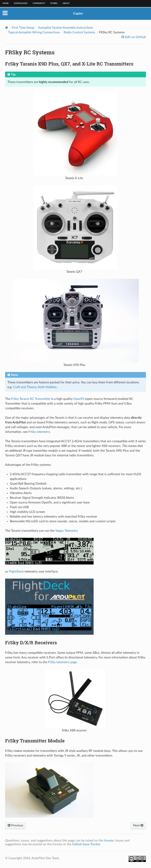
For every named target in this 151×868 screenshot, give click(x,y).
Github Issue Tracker (86, 844)
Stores (54, 3)
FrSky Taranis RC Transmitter (31, 399)
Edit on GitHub (135, 37)
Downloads (21, 3)
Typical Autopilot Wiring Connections (34, 32)
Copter (78, 14)
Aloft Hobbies (47, 387)
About (66, 3)
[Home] (7, 28)
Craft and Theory (25, 387)
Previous (15, 825)
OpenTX (79, 399)
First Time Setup (23, 28)
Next (138, 825)
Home (6, 3)
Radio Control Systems (79, 32)
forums (109, 841)
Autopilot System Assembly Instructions (66, 28)
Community (39, 3)
